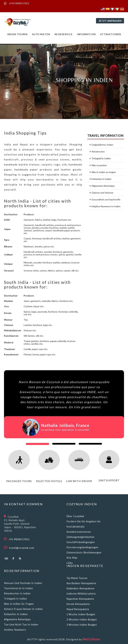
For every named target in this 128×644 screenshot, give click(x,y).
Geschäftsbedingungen (81, 542)
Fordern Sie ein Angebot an (84, 521)
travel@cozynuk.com (22, 548)
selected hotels (49, 481)
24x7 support (109, 480)
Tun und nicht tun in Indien (21, 625)
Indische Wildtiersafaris (81, 594)
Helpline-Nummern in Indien (105, 206)
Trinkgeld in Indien (100, 158)
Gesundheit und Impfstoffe (105, 200)
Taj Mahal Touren (77, 578)
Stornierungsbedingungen (82, 547)
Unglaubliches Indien (102, 145)
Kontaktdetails (76, 527)
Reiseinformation (22, 571)
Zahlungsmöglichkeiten (80, 537)
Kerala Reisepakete (78, 604)
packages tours (19, 481)
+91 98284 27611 (19, 539)
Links (70, 563)
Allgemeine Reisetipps (102, 186)
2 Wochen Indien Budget (82, 620)
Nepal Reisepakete (78, 609)
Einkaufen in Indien (101, 179)
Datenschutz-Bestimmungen (84, 552)
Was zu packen (98, 165)
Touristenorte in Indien (18, 588)
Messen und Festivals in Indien (23, 583)
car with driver (79, 481)
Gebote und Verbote (102, 193)
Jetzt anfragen (110, 21)
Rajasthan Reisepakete (80, 599)
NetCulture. (92, 639)
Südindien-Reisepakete (80, 588)
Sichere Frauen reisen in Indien (23, 609)
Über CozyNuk (75, 516)
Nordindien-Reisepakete (81, 583)
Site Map (72, 558)
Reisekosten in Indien (17, 593)
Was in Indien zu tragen (103, 172)
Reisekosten (97, 152)
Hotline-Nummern (15, 630)
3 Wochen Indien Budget (82, 625)
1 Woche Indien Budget (81, 614)
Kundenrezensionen (79, 532)
